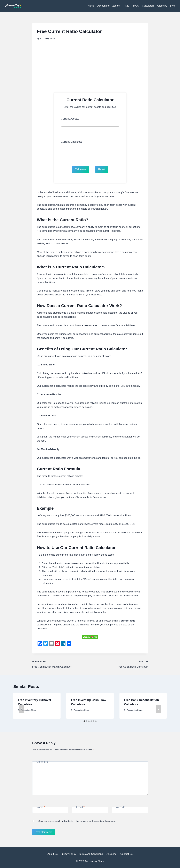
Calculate (80, 169)
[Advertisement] (90, 65)
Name (41, 807)
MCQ (136, 6)
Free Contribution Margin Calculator (60, 664)
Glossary (162, 6)
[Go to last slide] (22, 709)
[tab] (84, 721)
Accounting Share (48, 38)
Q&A (128, 6)
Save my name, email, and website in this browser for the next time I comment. (77, 821)
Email (80, 807)
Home (91, 6)
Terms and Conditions (91, 854)
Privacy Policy (68, 854)
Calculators (148, 6)
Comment (43, 762)
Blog (173, 6)
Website (121, 807)
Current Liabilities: (71, 142)
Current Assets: (70, 119)
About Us (53, 854)
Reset (102, 169)
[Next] (159, 709)
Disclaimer (112, 854)
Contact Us (126, 854)
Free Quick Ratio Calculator (120, 664)
